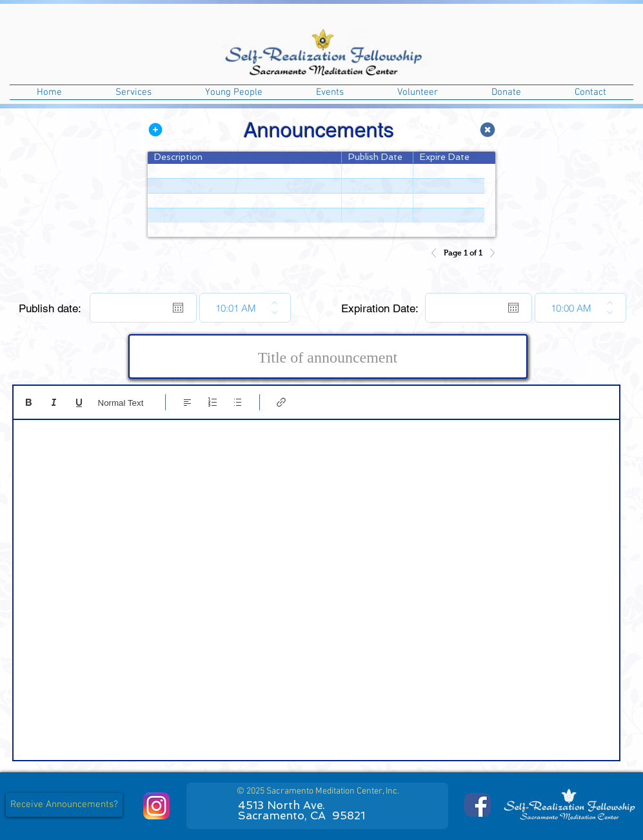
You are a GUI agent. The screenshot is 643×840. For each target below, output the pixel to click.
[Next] (489, 253)
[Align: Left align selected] (187, 402)
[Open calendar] (178, 308)
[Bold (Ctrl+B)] (29, 402)
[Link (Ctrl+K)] (282, 402)
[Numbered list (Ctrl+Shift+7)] (213, 402)
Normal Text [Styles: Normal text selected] (121, 403)
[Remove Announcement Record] (488, 130)
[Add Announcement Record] (155, 130)
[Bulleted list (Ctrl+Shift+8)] (238, 402)
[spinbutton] (236, 308)
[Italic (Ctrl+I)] (54, 402)
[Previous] (437, 253)
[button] (134, 92)
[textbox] (316, 586)
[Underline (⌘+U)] (79, 402)
